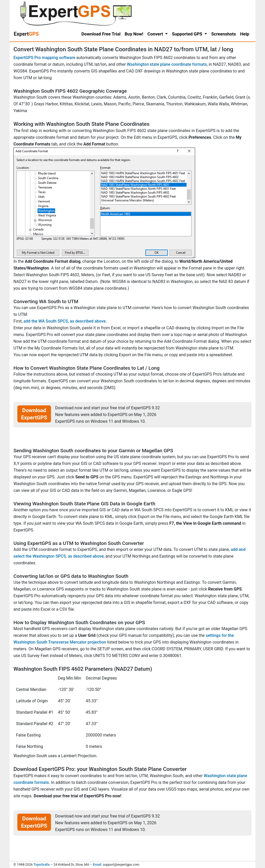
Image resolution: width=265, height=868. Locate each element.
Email (97, 865)
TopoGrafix (41, 865)
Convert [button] (156, 34)
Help (245, 34)
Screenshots (224, 34)
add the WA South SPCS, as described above (65, 321)
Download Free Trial (101, 34)
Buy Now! (134, 34)
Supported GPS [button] (187, 34)
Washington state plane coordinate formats (167, 64)
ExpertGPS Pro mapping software (44, 58)
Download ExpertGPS (34, 414)
